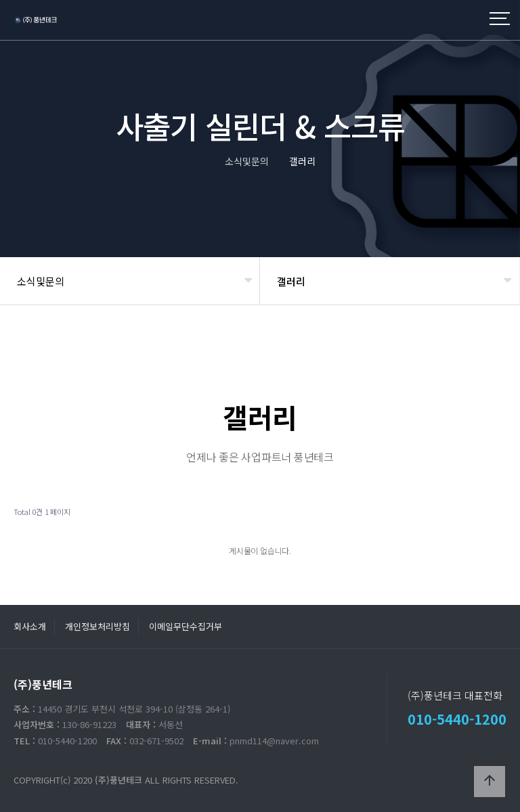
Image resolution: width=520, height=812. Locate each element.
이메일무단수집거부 (186, 626)
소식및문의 (41, 281)
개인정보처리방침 (97, 626)
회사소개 (30, 626)
